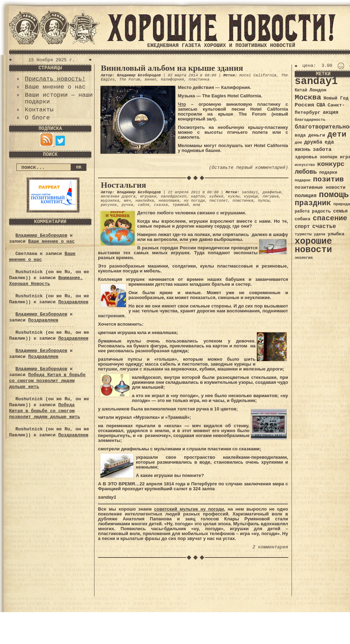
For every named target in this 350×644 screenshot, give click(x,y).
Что (182, 104)
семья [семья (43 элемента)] (341, 211)
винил (150, 79)
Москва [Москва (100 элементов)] (308, 98)
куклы (234, 196)
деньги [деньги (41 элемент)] (316, 135)
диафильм (272, 192)
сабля (144, 205)
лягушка (271, 196)
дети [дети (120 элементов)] (337, 134)
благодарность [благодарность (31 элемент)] (310, 120)
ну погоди (194, 201)
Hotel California (258, 75)
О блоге (37, 118)
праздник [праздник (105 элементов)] (313, 203)
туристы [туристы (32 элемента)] (303, 234)
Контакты (39, 110)
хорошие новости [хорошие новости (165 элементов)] (313, 246)
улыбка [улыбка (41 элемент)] (336, 234)
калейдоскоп (174, 196)
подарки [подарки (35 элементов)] (328, 173)
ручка (127, 205)
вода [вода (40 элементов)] (300, 135)
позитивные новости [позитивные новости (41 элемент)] (320, 188)
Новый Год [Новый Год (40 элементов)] (336, 98)
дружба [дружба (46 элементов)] (313, 142)
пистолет (219, 201)
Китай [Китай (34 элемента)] (301, 90)
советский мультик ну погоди (189, 509)
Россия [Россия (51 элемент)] (304, 105)
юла (197, 205)
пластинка (199, 79)
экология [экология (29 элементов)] (304, 258)
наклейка (145, 201)
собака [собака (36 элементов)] (303, 219)
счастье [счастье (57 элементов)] (324, 226)
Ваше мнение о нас (55, 87)
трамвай (181, 205)
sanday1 (250, 192)
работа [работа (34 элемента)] (302, 212)
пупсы (264, 201)
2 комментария (270, 547)
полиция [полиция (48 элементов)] (306, 196)
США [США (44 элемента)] (321, 105)
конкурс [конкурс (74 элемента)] (331, 164)
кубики (216, 196)
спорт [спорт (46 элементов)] (302, 227)
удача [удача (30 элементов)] (320, 234)
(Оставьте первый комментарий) (248, 168)
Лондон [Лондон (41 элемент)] (318, 90)
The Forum (130, 79)
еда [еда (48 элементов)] (329, 142)
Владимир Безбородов (41, 236)
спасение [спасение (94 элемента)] (330, 218)
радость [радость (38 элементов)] (321, 211)
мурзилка (110, 201)
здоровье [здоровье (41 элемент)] (306, 157)
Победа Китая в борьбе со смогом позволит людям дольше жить (47, 381)
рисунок (109, 205)
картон (198, 196)
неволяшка (169, 201)
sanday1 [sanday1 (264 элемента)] (316, 81)
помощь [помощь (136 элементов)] (334, 195)
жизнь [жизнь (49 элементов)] (303, 150)
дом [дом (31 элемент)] (298, 143)
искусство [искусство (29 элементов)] (305, 165)
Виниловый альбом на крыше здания (172, 68)
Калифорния (173, 79)
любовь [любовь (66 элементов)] (306, 172)
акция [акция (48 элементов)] (331, 112)
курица (251, 196)
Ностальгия (123, 185)
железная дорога (118, 196)
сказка (161, 205)
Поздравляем (73, 302)
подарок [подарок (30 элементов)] (303, 180)
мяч (127, 201)
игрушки (148, 196)
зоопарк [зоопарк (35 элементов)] (328, 157)
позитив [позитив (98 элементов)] (328, 179)
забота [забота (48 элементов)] (322, 150)
